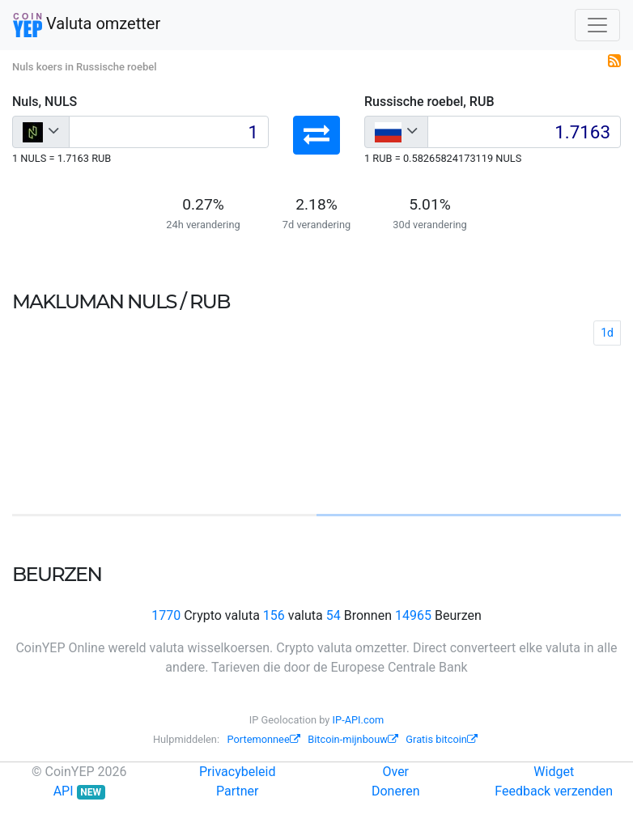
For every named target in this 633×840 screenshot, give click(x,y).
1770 (166, 615)
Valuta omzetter (87, 25)
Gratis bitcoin (442, 739)
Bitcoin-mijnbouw (353, 739)
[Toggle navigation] (597, 25)
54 (333, 615)
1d (607, 333)
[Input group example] (169, 132)
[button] (316, 135)
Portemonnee (264, 739)
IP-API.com (359, 720)
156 (274, 615)
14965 (413, 615)
